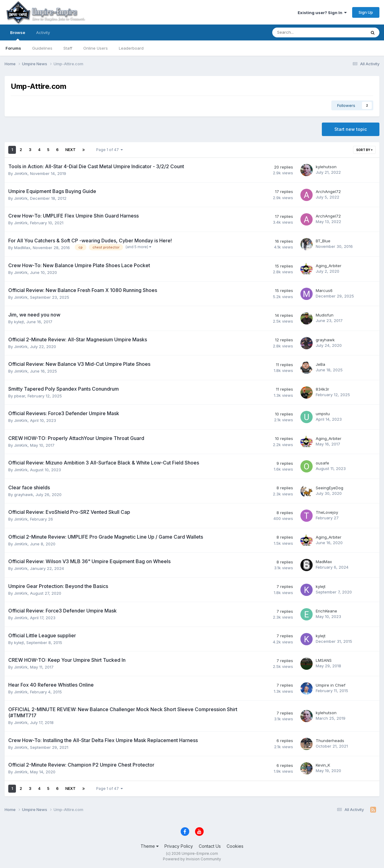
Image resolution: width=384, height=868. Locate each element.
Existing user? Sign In (322, 13)
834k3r (322, 389)
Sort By (364, 150)
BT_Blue (323, 241)
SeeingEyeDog (329, 488)
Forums (13, 48)
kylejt (19, 322)
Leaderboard (131, 48)
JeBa (320, 364)
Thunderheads (330, 741)
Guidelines (42, 48)
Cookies (235, 846)
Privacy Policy (179, 846)
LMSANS (324, 660)
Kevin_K (323, 765)
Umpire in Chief (331, 685)
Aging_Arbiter (329, 266)
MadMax (22, 248)
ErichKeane (326, 611)
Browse (18, 35)
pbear (20, 396)
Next (70, 150)
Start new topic (351, 129)
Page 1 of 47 (109, 150)
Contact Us (210, 846)
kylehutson (326, 167)
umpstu (323, 414)
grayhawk (325, 340)
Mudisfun (325, 315)
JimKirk (21, 173)
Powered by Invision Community (192, 859)
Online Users (96, 48)
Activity (43, 32)
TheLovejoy (327, 512)
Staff (68, 48)
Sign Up (366, 12)
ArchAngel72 (328, 191)
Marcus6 (324, 290)
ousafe (322, 463)
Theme (150, 846)
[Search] (303, 32)
